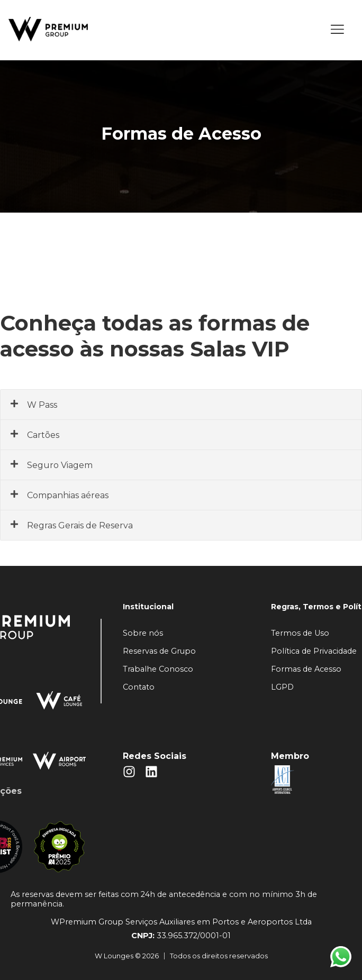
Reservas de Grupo (159, 651)
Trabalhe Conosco (158, 669)
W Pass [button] (34, 405)
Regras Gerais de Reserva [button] (71, 525)
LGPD (282, 687)
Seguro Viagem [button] (51, 465)
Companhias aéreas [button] (59, 495)
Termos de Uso (300, 633)
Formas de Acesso (306, 669)
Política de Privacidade (314, 651)
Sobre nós (143, 633)
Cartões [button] (35, 435)
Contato (139, 687)
